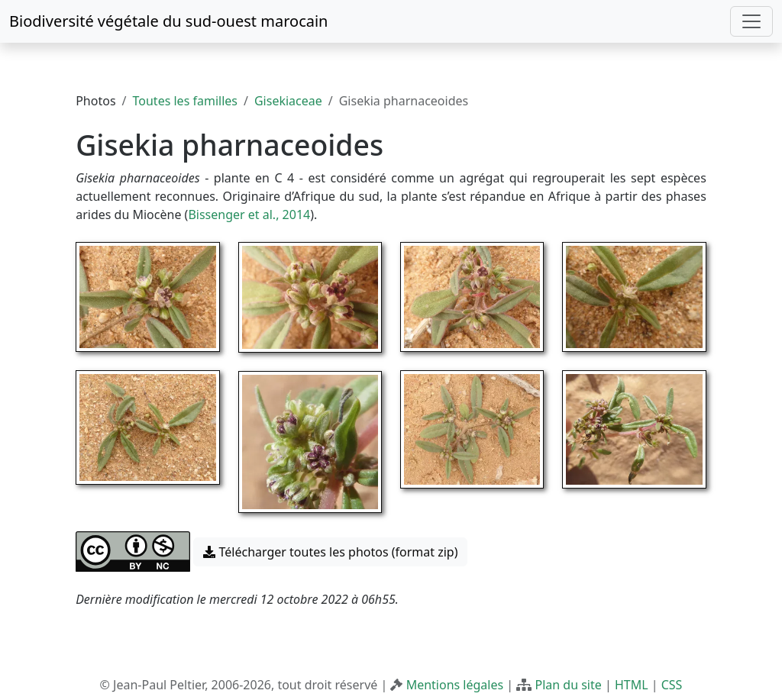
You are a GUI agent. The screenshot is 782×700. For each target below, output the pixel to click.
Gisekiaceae (288, 101)
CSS (672, 685)
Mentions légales (455, 685)
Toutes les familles (185, 101)
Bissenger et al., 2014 (249, 215)
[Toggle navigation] (751, 21)
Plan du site (568, 685)
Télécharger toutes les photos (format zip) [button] (330, 552)
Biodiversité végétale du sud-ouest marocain (168, 21)
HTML (632, 685)
